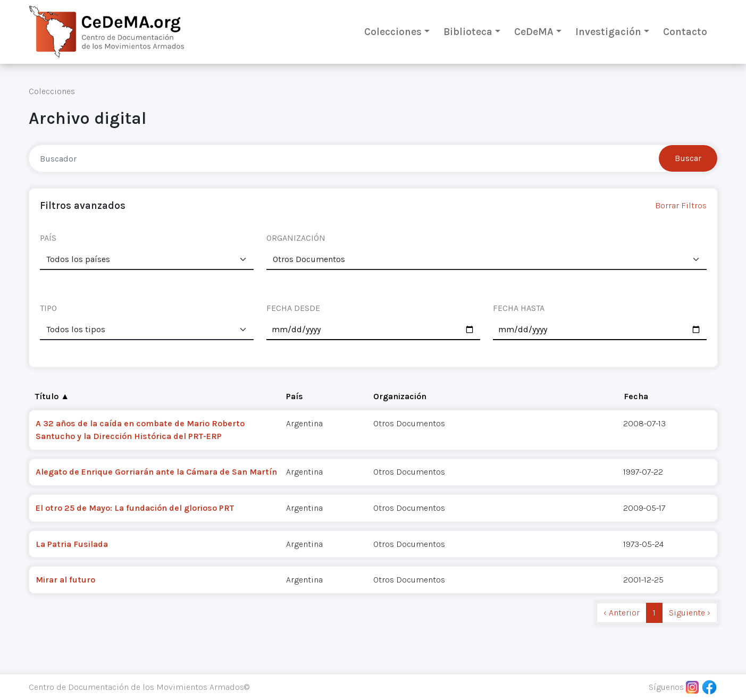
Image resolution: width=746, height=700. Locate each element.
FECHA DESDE (293, 308)
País (295, 396)
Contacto (685, 32)
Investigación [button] (608, 32)
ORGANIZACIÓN (296, 238)
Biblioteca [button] (468, 32)
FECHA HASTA (519, 308)
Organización (400, 396)
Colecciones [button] (393, 32)
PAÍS (48, 238)
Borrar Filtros (681, 205)
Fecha (636, 396)
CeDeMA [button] (534, 32)
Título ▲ (52, 396)
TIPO (48, 308)
